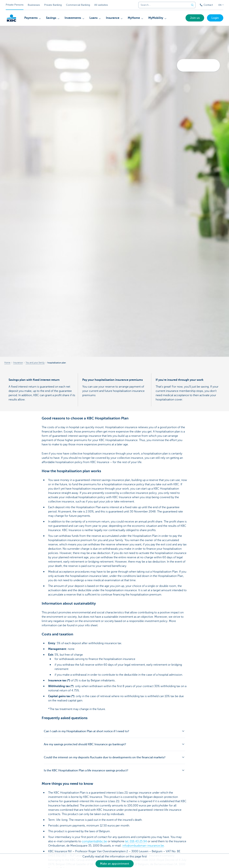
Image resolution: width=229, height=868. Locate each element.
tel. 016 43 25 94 (136, 841)
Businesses (34, 5)
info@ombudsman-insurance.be (143, 846)
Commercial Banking (78, 5)
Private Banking (53, 5)
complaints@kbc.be (94, 841)
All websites (101, 5)
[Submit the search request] (192, 5)
